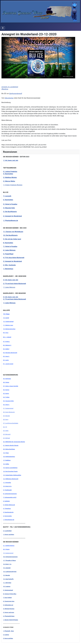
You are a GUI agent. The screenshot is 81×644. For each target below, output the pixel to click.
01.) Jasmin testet (8, 364)
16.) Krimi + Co (7, 564)
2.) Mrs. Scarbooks (9, 265)
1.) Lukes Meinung (9, 287)
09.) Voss (6, 333)
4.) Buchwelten (8, 174)
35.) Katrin (6, 394)
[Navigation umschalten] (3, 28)
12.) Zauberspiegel (8, 322)
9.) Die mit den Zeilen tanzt (12, 239)
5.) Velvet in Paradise (10, 204)
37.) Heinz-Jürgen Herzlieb (11, 386)
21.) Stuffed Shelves (9, 546)
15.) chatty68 (7, 568)
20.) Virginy (6, 549)
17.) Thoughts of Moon (9, 560)
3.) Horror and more (9, 612)
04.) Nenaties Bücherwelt (10, 353)
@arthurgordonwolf (16, 94)
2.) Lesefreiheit (7, 531)
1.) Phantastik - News (8, 631)
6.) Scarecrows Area (9, 601)
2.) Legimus (6, 635)
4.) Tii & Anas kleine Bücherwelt (14, 258)
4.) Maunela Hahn (9, 208)
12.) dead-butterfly (8, 579)
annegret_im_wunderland (10, 87)
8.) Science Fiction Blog (10, 594)
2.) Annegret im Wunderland (12, 216)
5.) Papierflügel (8, 254)
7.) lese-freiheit (7, 598)
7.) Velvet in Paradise (10, 246)
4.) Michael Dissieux (9, 609)
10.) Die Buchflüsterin (10, 235)
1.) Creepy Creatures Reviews (13, 185)
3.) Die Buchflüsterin (10, 212)
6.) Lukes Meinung (9, 250)
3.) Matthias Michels (10, 177)
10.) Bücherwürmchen (9, 329)
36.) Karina (6, 390)
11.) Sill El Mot (7, 583)
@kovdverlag (9, 98)
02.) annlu (6, 360)
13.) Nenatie (6, 575)
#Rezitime (5, 89)
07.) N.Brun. (6, 342)
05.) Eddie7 (6, 349)
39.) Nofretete (7, 379)
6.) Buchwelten (8, 200)
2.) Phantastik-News (9, 616)
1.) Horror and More (9, 535)
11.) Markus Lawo (8, 325)
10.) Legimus (7, 586)
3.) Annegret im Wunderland (12, 261)
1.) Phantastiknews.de (10, 221)
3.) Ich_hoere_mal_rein (11, 297)
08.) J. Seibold (7, 337)
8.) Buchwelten (8, 243)
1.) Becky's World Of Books (11, 620)
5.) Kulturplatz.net (8, 605)
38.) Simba (6, 382)
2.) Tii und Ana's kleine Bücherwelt (15, 284)
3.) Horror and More (8, 638)
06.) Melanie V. (7, 345)
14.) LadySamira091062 (10, 572)
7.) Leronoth (7, 196)
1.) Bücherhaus (8, 269)
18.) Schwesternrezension (10, 557)
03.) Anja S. (6, 356)
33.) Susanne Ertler (8, 401)
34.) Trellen (6, 397)
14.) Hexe (6, 314)
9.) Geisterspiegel (8, 590)
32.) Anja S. (6, 405)
